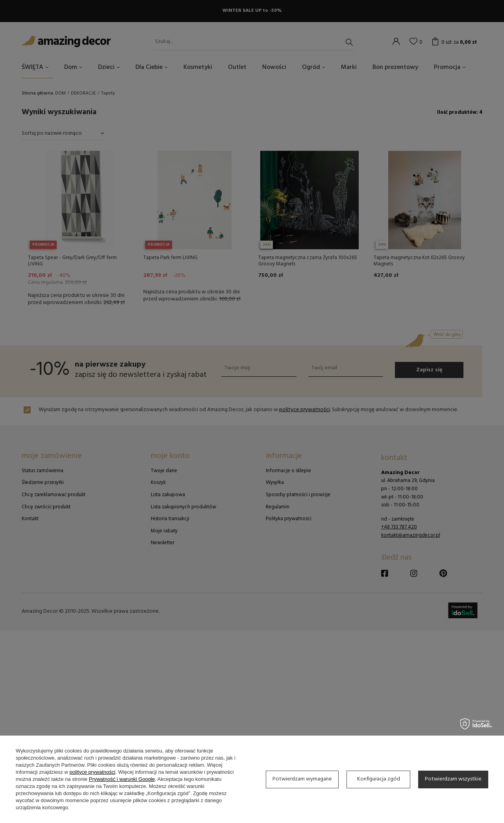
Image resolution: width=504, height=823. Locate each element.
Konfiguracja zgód (379, 779)
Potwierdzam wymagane (302, 779)
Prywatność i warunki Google (122, 779)
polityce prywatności (93, 772)
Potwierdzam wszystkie (453, 779)
